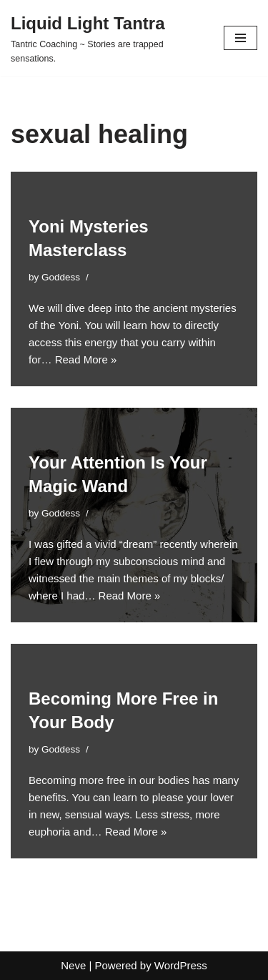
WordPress (181, 965)
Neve (73, 965)
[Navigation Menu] (240, 38)
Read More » (86, 359)
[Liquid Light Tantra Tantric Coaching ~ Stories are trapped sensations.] (106, 38)
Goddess (61, 277)
